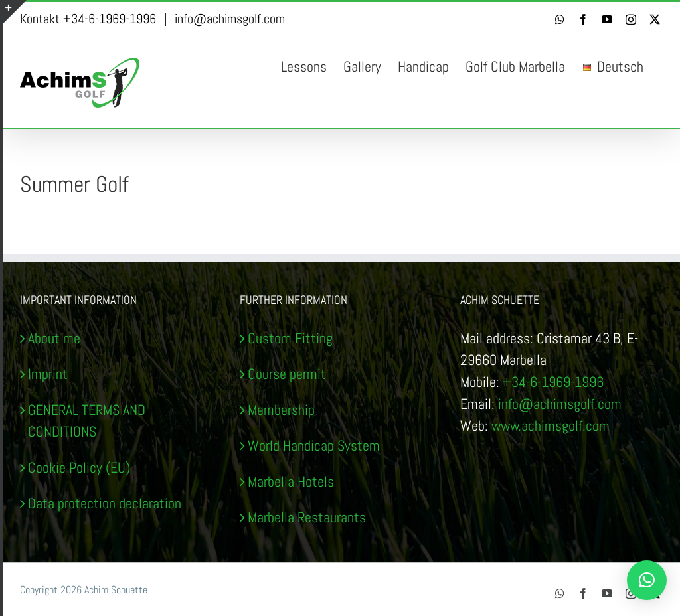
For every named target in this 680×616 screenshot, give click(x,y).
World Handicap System (314, 445)
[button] (647, 580)
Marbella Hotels (291, 481)
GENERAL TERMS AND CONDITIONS (87, 421)
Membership (281, 410)
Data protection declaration (105, 503)
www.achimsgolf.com (551, 425)
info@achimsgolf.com (230, 19)
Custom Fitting (290, 338)
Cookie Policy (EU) (79, 467)
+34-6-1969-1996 (553, 382)
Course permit (287, 374)
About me (54, 338)
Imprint (48, 374)
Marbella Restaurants (307, 517)
